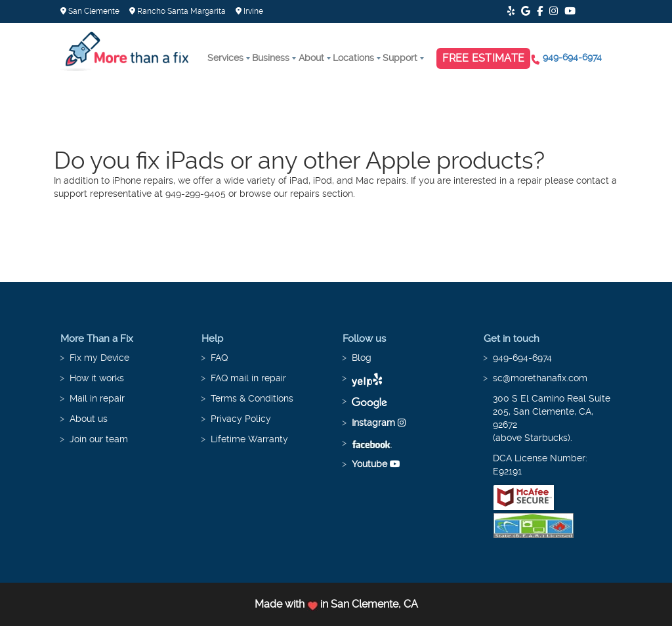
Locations (353, 58)
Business (271, 58)
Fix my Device (99, 358)
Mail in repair (97, 398)
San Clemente (90, 11)
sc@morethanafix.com (540, 378)
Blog (362, 358)
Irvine (249, 11)
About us (89, 419)
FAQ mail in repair (248, 378)
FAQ (219, 358)
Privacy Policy (241, 419)
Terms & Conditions (252, 398)
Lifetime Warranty (249, 439)
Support (400, 58)
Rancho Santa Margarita (178, 11)
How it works (97, 378)
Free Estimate (483, 58)
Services (225, 58)
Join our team (99, 439)
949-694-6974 (572, 57)
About (311, 58)
